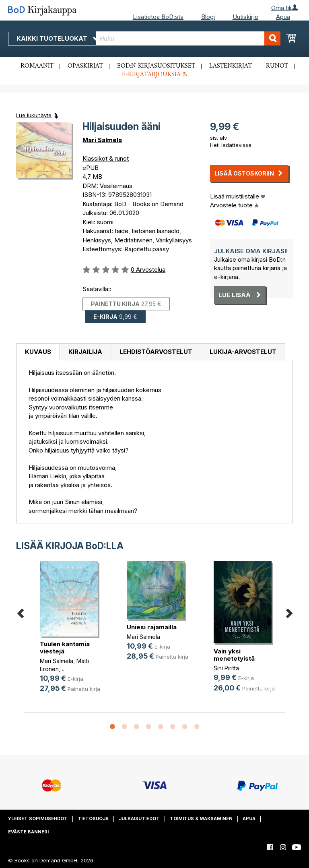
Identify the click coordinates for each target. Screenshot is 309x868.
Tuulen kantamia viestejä (65, 648)
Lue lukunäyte (34, 115)
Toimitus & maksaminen (201, 818)
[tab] (38, 352)
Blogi (208, 17)
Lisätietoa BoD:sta (158, 17)
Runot (277, 66)
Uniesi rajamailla (152, 627)
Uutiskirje (245, 17)
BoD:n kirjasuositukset (156, 66)
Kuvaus (38, 352)
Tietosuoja (93, 818)
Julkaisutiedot (139, 818)
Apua (283, 17)
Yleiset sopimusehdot (38, 818)
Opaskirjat (85, 66)
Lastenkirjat (231, 66)
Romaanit (37, 66)
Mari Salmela (102, 140)
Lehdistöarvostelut (156, 352)
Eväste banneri (28, 832)
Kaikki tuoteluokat (58, 38)
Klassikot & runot (106, 158)
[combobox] (188, 38)
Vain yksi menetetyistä (234, 655)
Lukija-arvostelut (243, 352)
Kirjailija (85, 352)
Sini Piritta (226, 668)
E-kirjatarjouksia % (154, 74)
